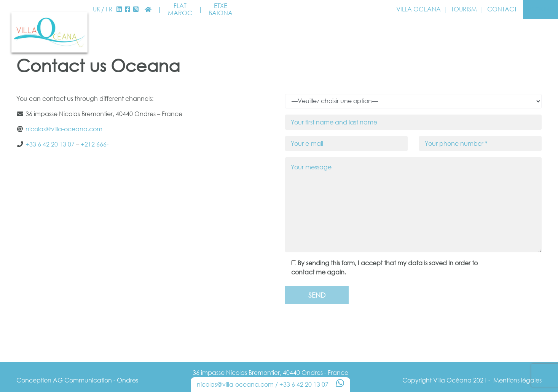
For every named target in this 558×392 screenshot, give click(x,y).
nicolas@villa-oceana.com (64, 129)
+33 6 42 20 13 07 (50, 144)
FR (109, 9)
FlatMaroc (180, 10)
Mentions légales (517, 380)
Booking (540, 9)
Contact (502, 9)
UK (96, 9)
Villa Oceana (418, 9)
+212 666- (95, 144)
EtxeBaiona (221, 10)
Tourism (464, 9)
